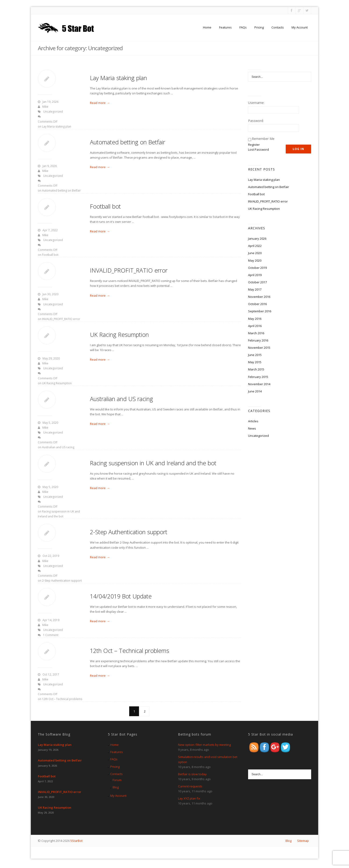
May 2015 (255, 362)
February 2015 (258, 377)
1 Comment (51, 635)
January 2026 (257, 238)
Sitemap (303, 841)
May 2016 (255, 319)
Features (225, 27)
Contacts (278, 27)
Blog (116, 787)
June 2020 (255, 253)
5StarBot (76, 841)
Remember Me (263, 139)
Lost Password (258, 149)
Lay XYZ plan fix (189, 798)
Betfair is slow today (192, 774)
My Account (300, 27)
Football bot (105, 206)
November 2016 (259, 297)
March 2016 (256, 333)
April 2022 (255, 246)
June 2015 (255, 355)
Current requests (190, 786)
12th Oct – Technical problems (130, 651)
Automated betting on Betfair (128, 142)
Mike (45, 107)
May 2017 (255, 289)
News (252, 428)
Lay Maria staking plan (118, 78)
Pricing (259, 27)
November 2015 (259, 348)
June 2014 (255, 391)
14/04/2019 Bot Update (121, 596)
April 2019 (255, 275)
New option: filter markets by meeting (204, 745)
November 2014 (259, 384)
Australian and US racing (121, 399)
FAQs (243, 27)
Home (207, 27)
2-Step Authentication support (129, 532)
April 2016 (255, 326)
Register (254, 145)
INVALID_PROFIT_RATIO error (129, 270)
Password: (256, 121)
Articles (253, 421)
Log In (298, 149)
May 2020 (255, 260)
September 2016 (260, 311)
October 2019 (257, 268)
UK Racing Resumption (119, 334)
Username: (256, 103)
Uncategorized (53, 112)
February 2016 (258, 340)
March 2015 (256, 369)
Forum (117, 780)
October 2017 (257, 282)
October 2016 (257, 304)
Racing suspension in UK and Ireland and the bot (153, 463)
